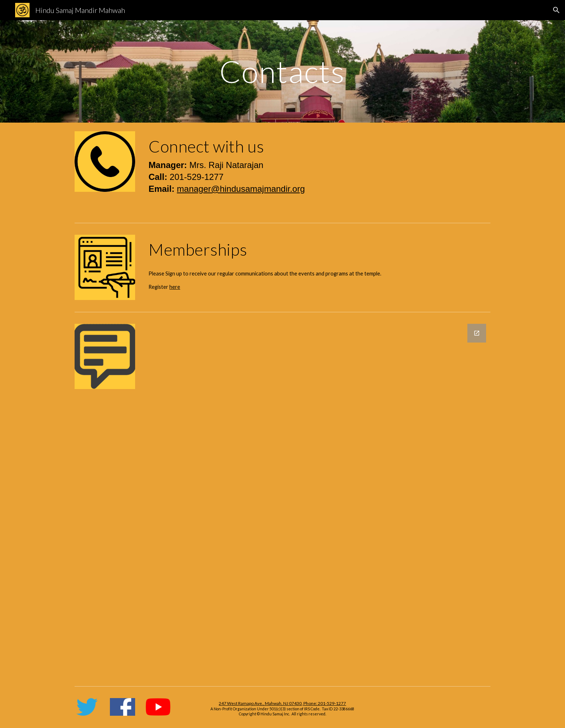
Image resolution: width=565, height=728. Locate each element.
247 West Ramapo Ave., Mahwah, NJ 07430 (260, 703)
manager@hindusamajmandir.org (241, 189)
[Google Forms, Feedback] (318, 499)
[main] (282, 71)
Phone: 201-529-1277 (324, 703)
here (175, 287)
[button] (556, 10)
